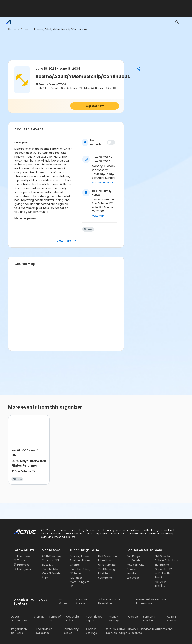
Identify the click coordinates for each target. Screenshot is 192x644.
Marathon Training (161, 584)
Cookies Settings (91, 631)
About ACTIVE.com (19, 619)
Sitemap (39, 617)
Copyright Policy (73, 619)
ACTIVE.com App (53, 556)
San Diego (133, 556)
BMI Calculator (164, 556)
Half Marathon (108, 556)
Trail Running (107, 569)
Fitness (25, 29)
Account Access (82, 601)
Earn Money (63, 601)
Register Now (95, 106)
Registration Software (19, 631)
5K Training (162, 565)
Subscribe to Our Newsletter (109, 601)
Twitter (22, 560)
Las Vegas (133, 578)
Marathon (105, 560)
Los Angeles (134, 560)
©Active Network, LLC (124, 629)
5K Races (76, 573)
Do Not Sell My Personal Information (151, 601)
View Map (98, 216)
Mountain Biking (80, 569)
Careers (133, 617)
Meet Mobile (50, 569)
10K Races (76, 578)
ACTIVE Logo (21, 530)
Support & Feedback (150, 619)
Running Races (79, 556)
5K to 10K (47, 565)
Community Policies (71, 631)
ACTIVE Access (172, 619)
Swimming (105, 578)
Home (12, 29)
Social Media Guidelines (44, 631)
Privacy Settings (114, 619)
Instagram (24, 569)
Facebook (24, 556)
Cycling (75, 565)
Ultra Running (107, 565)
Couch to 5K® (51, 560)
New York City (135, 565)
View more (66, 241)
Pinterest (23, 565)
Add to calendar (103, 183)
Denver (131, 569)
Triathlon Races (80, 560)
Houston (132, 573)
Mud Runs (105, 573)
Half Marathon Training (164, 575)
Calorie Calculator (166, 560)
